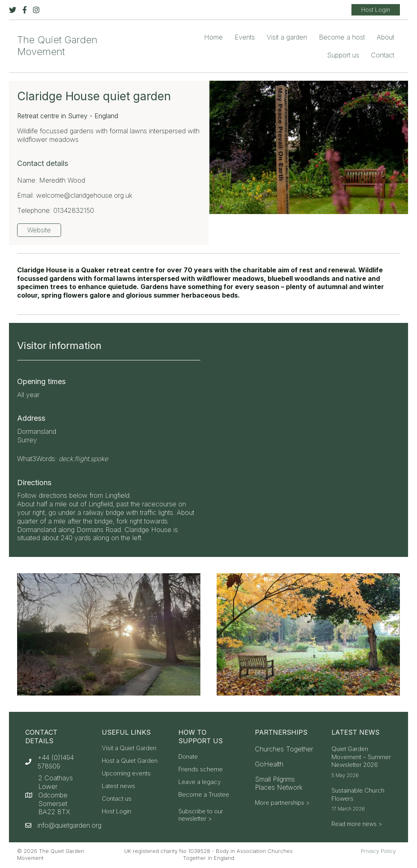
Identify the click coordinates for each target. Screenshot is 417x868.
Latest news (119, 786)
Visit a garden (287, 37)
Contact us (117, 799)
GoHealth (269, 764)
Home (213, 37)
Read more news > (357, 824)
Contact (383, 55)
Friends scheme (201, 770)
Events (245, 37)
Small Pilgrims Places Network (279, 783)
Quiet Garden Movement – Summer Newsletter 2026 (361, 757)
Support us (343, 55)
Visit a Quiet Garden (129, 748)
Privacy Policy (378, 851)
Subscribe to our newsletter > (201, 815)
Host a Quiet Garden (130, 761)
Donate (188, 757)
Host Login (116, 812)
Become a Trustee (204, 795)
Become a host (342, 37)
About (385, 37)
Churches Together (284, 749)
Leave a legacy (200, 782)
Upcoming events (126, 774)
